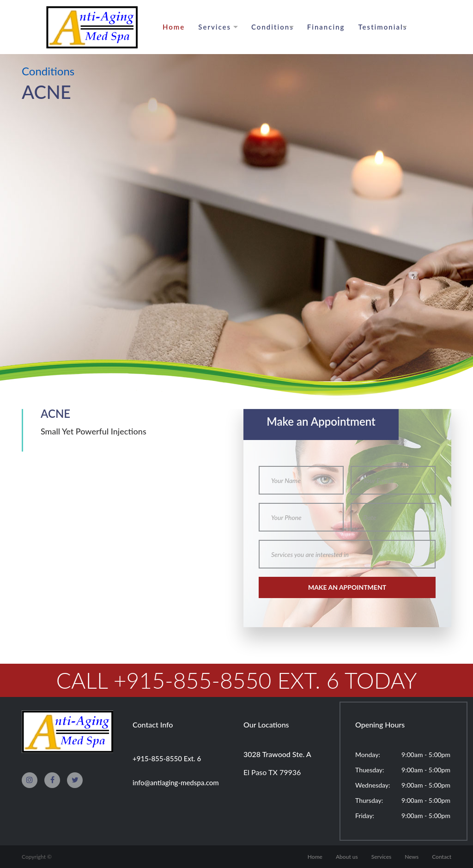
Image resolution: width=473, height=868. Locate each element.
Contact (442, 857)
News (412, 857)
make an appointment (347, 587)
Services (215, 27)
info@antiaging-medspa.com (176, 782)
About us (347, 857)
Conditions (273, 27)
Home (174, 27)
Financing (326, 27)
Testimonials (383, 27)
